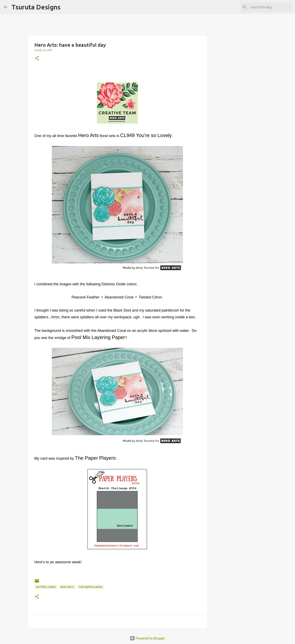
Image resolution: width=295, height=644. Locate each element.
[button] (37, 58)
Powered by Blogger (147, 638)
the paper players (91, 587)
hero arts (67, 587)
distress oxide (46, 587)
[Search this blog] (270, 7)
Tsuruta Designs (36, 7)
